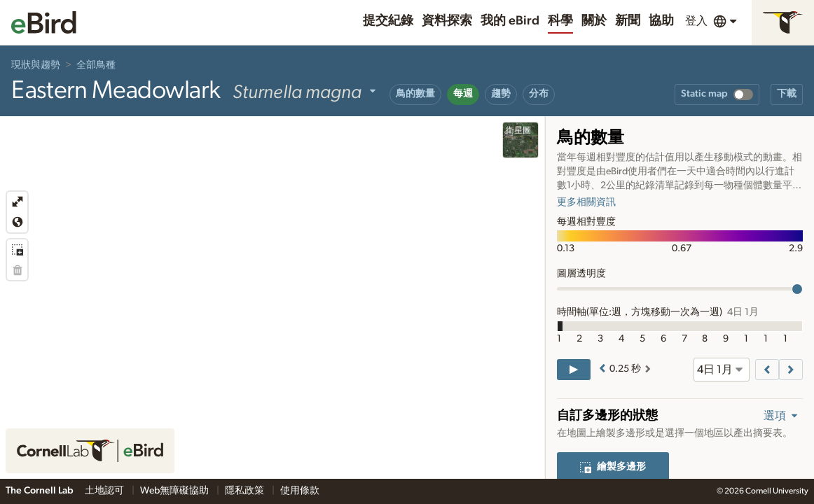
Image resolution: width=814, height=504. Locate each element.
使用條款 (300, 491)
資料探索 (447, 21)
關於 (594, 21)
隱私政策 (246, 491)
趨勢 (501, 94)
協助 (661, 21)
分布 (539, 94)
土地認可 (105, 491)
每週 (463, 94)
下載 (787, 94)
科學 (560, 21)
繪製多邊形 (613, 467)
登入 (696, 21)
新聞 (628, 21)
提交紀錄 (388, 21)
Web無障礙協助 (175, 491)
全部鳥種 (96, 65)
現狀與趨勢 (36, 65)
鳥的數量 (415, 94)
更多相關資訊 (586, 202)
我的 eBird (510, 21)
